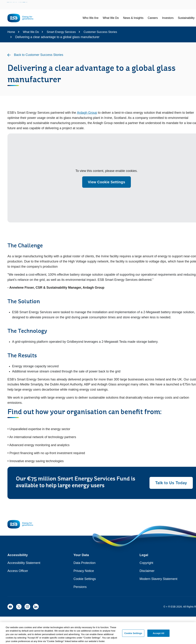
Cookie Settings (85, 579)
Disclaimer (147, 571)
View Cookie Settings (107, 182)
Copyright (146, 563)
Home (11, 32)
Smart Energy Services (61, 32)
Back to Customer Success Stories (39, 55)
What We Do (31, 32)
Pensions (80, 587)
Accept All (159, 634)
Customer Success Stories (100, 32)
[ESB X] (19, 607)
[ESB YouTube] (10, 607)
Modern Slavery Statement (158, 579)
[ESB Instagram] (27, 607)
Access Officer (18, 571)
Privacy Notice (84, 571)
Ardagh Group (87, 113)
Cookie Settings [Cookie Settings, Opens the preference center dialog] (133, 634)
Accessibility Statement (24, 563)
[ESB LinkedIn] (36, 607)
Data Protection (85, 563)
